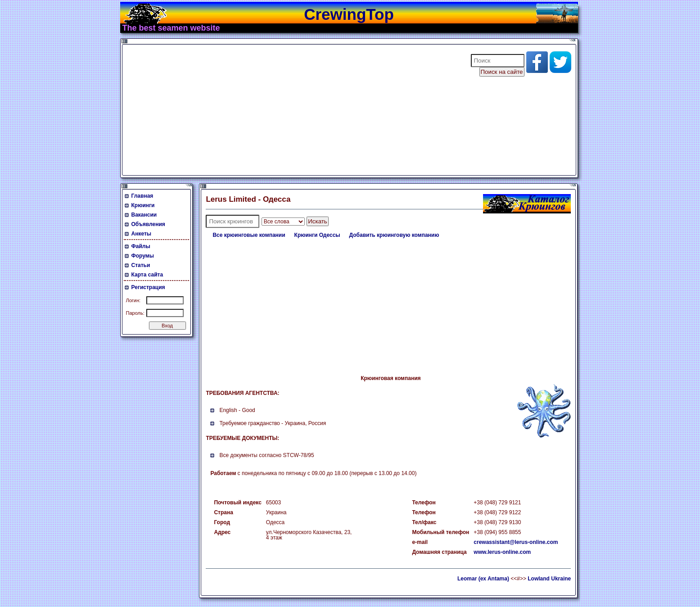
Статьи (141, 265)
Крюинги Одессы (317, 235)
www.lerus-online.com (502, 552)
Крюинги (143, 205)
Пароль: (135, 313)
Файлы (141, 246)
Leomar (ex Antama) (483, 579)
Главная (142, 196)
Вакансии (144, 215)
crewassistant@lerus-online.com (516, 542)
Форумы (143, 256)
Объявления (148, 224)
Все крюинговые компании (249, 235)
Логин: (133, 300)
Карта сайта (147, 275)
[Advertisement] (291, 110)
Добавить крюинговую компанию (394, 235)
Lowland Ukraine (549, 579)
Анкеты (142, 234)
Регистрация (148, 287)
